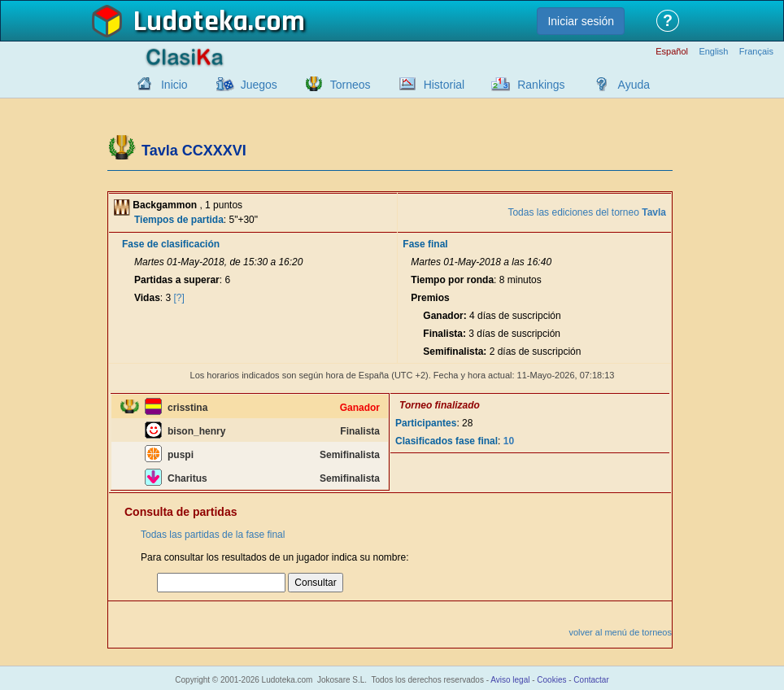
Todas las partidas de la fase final (213, 535)
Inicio (174, 85)
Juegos (259, 85)
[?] (179, 298)
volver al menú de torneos (620, 632)
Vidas (147, 298)
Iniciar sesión (581, 21)
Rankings (541, 85)
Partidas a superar (177, 280)
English (713, 52)
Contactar (591, 680)
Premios (430, 298)
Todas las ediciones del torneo (587, 212)
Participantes (426, 423)
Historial (444, 85)
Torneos (351, 85)
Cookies (551, 680)
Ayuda (634, 85)
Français (756, 52)
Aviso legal (510, 680)
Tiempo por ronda (452, 280)
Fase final (425, 244)
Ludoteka (191, 22)
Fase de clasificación (171, 244)
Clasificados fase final (446, 441)
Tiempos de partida (179, 220)
